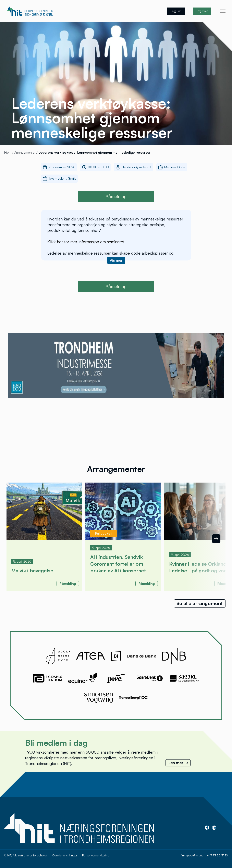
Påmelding (116, 197)
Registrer (202, 11)
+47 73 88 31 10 (217, 855)
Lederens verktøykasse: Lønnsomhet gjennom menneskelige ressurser (95, 152)
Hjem (8, 152)
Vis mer (116, 260)
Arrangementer (25, 152)
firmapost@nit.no (192, 855)
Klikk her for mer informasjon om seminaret (86, 242)
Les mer (178, 763)
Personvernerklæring (96, 855)
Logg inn (176, 11)
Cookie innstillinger (65, 855)
